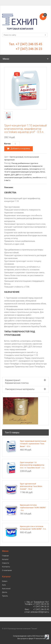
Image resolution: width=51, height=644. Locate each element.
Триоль (5, 596)
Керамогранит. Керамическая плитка (17, 382)
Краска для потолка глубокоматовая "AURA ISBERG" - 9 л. (33, 508)
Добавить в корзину (18, 149)
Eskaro (5, 581)
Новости (6, 563)
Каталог (5, 559)
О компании (7, 570)
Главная (5, 556)
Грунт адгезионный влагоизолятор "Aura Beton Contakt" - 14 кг (31, 486)
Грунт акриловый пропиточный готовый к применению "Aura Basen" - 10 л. (33, 444)
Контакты (6, 567)
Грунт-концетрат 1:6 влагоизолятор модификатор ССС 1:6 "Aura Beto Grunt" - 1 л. (32, 465)
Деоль (5, 592)
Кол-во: (8, 144)
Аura (4, 585)
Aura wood (6, 589)
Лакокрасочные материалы (20, 389)
